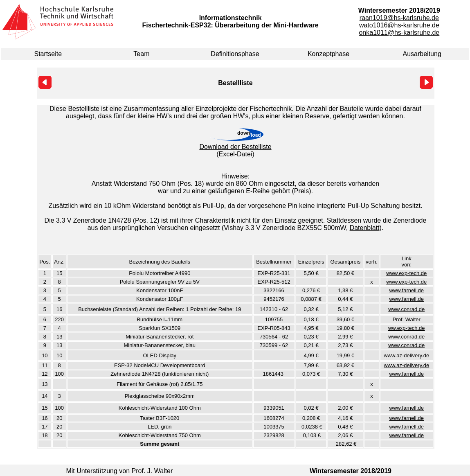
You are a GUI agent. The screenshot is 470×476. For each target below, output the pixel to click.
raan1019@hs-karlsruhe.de (399, 18)
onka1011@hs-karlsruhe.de (399, 33)
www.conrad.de (406, 309)
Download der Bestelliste (235, 147)
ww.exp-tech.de (407, 328)
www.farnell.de (407, 290)
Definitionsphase (235, 54)
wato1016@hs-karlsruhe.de (399, 25)
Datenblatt (365, 228)
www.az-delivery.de (406, 355)
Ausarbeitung (422, 54)
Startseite (48, 54)
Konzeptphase (328, 54)
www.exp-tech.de (406, 273)
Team (141, 54)
